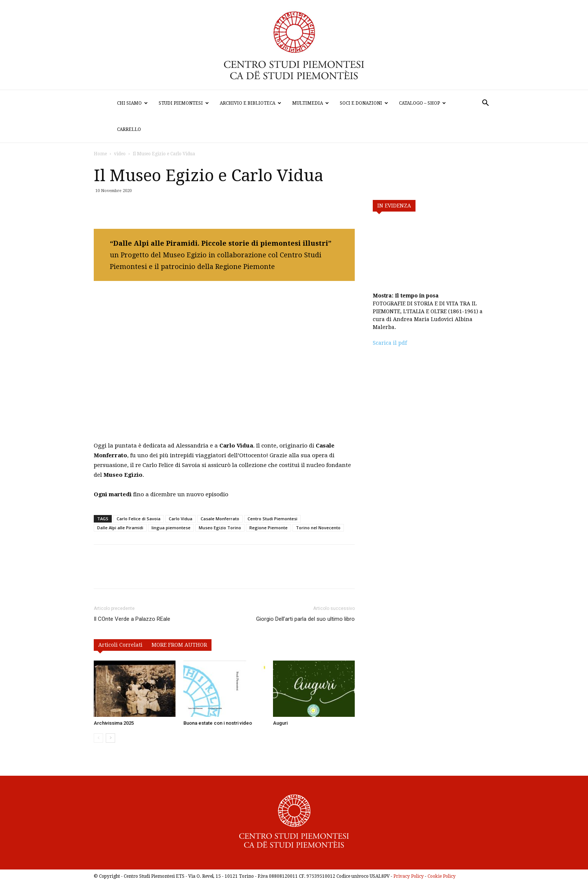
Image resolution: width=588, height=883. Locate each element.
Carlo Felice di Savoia (139, 519)
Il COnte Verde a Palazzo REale (132, 619)
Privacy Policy (409, 876)
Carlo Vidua (181, 519)
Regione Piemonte (268, 528)
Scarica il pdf (390, 343)
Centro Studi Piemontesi (272, 519)
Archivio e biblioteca (250, 103)
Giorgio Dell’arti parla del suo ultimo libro (305, 619)
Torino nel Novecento (318, 528)
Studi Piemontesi (184, 103)
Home (100, 154)
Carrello (129, 129)
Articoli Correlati (120, 645)
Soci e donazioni (364, 103)
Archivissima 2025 (114, 723)
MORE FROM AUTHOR (179, 645)
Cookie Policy (442, 876)
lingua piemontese (171, 528)
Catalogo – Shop (422, 103)
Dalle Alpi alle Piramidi (120, 528)
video (120, 154)
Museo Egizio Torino (220, 528)
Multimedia (310, 103)
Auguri (280, 723)
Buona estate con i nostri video (218, 723)
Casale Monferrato (220, 519)
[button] (485, 104)
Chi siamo (132, 103)
